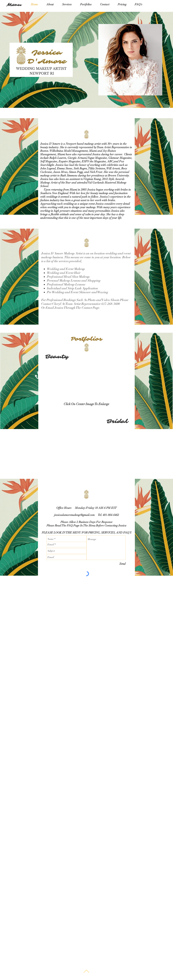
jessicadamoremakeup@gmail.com (74, 515)
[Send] (122, 564)
